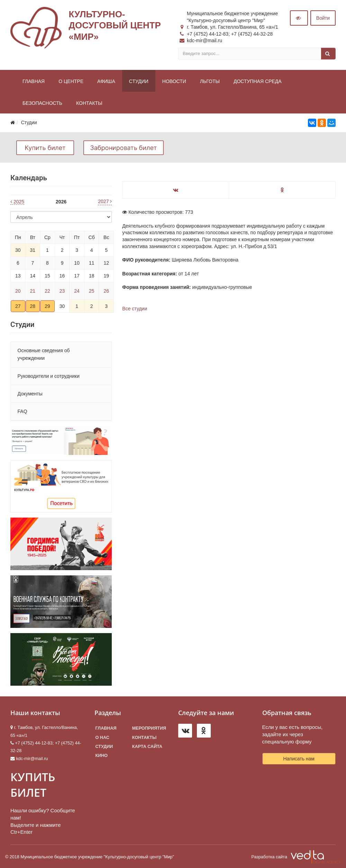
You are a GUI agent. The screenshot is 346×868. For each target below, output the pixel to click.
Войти (323, 18)
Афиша (106, 81)
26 (106, 291)
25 (92, 291)
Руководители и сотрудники (49, 376)
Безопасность (42, 103)
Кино (102, 756)
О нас (102, 738)
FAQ (22, 411)
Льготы (210, 81)
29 (47, 306)
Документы (30, 394)
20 (18, 291)
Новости (174, 81)
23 (62, 291)
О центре (71, 81)
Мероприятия (149, 728)
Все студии (135, 309)
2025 (17, 202)
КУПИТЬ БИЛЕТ (33, 785)
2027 (105, 201)
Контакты (89, 103)
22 (47, 291)
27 (18, 306)
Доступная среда (258, 81)
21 (33, 291)
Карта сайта (147, 747)
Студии (139, 81)
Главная (34, 81)
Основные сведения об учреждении (44, 354)
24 (77, 291)
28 (33, 306)
